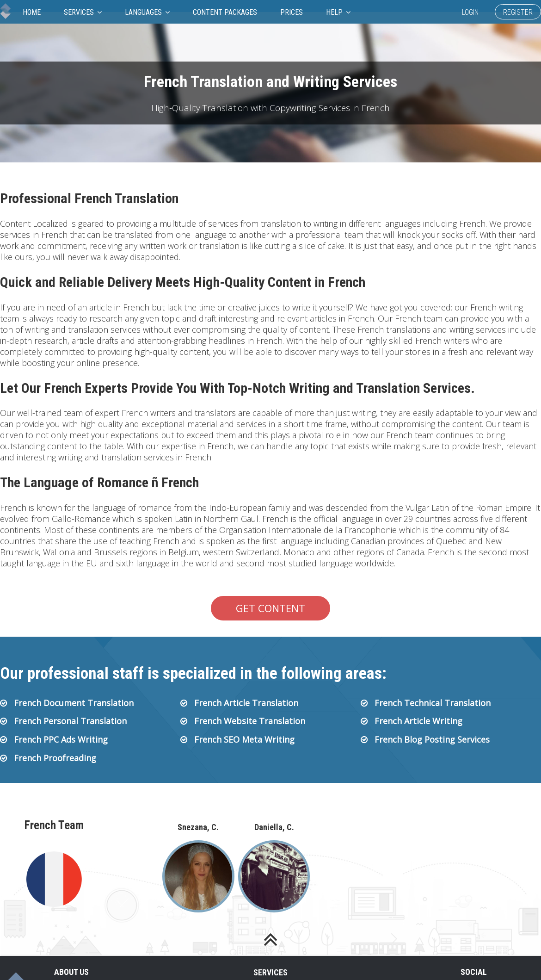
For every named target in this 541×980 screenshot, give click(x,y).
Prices (292, 12)
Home (32, 12)
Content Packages (225, 12)
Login (470, 12)
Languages (147, 12)
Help (338, 12)
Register (518, 12)
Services (83, 12)
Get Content (270, 608)
